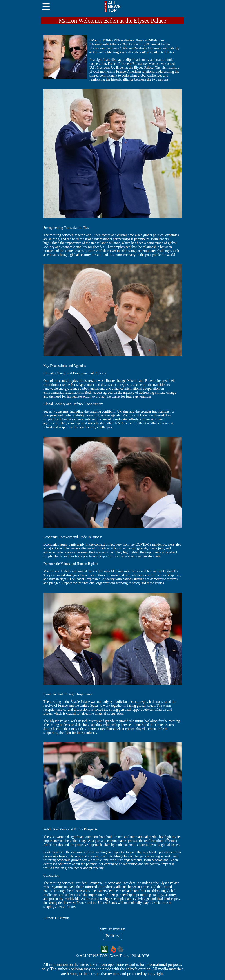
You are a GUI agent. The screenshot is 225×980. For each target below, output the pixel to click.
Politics (112, 936)
